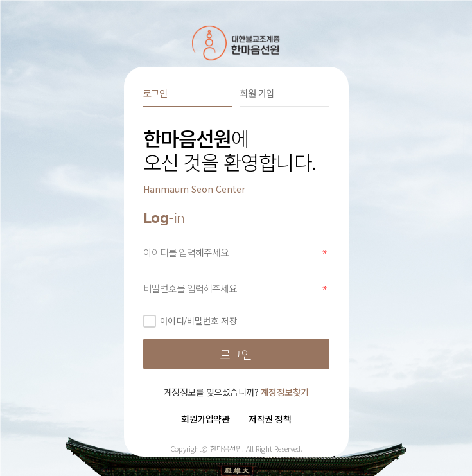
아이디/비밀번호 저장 (190, 321)
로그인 (155, 93)
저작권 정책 (270, 419)
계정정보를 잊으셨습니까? (236, 392)
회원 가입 (257, 93)
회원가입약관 (205, 419)
